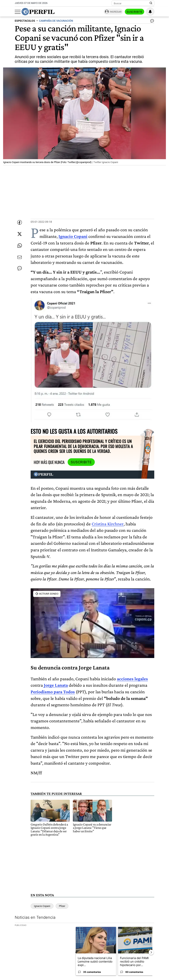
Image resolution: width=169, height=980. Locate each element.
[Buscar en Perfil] (151, 3)
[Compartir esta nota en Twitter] (20, 234)
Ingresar (116, 12)
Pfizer (62, 906)
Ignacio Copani (42, 906)
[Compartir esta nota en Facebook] (20, 222)
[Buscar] (132, 3)
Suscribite (135, 12)
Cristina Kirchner (108, 524)
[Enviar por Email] (20, 257)
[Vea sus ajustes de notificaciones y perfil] (150, 12)
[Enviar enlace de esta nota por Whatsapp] (20, 246)
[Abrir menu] (18, 12)
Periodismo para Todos (53, 692)
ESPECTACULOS (25, 21)
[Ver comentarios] (151, 22)
